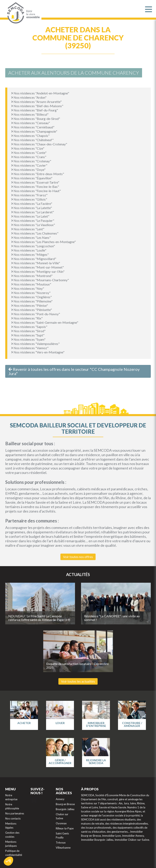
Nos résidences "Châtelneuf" (32, 140)
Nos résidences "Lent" (28, 229)
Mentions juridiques (11, 844)
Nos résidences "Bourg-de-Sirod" (36, 119)
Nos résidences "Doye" (28, 170)
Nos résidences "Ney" (28, 288)
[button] (8, 861)
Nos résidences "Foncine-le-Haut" (36, 191)
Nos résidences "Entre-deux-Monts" (38, 174)
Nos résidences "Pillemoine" (32, 301)
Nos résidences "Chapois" (30, 136)
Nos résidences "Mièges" (30, 254)
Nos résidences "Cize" (28, 148)
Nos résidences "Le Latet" (30, 216)
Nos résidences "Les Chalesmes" (35, 233)
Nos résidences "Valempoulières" (35, 344)
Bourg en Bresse (65, 804)
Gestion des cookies (12, 835)
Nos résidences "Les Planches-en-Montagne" (44, 242)
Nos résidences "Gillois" (29, 199)
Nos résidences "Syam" (28, 339)
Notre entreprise (11, 797)
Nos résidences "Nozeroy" (31, 293)
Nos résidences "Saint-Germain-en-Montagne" (45, 322)
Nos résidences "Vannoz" (30, 348)
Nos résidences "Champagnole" (34, 131)
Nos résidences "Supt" (28, 335)
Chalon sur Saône (62, 816)
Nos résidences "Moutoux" (31, 284)
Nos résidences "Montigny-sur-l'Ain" (38, 271)
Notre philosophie (12, 806)
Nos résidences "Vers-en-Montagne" (38, 352)
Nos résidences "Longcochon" (33, 246)
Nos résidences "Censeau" (31, 123)
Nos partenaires (15, 813)
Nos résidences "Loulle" (29, 250)
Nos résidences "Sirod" (28, 331)
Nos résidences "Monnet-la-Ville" (36, 263)
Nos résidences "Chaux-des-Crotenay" (39, 144)
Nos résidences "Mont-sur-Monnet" (38, 267)
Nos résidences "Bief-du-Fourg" (35, 110)
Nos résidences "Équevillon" (32, 178)
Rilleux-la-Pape (65, 828)
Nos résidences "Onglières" (32, 297)
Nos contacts (13, 818)
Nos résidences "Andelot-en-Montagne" (40, 93)
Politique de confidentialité (14, 853)
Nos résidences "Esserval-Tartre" (35, 182)
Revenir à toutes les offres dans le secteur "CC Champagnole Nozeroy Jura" (74, 371)
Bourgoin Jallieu (65, 809)
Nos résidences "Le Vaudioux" (33, 225)
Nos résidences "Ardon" (29, 97)
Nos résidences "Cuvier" (29, 165)
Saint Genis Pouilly (62, 835)
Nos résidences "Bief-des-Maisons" (37, 106)
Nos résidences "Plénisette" (32, 310)
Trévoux (61, 843)
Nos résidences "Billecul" (30, 114)
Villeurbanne (63, 848)
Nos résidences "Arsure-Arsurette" (36, 102)
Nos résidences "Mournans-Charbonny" (40, 280)
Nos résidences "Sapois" (29, 327)
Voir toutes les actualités (78, 681)
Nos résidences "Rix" (27, 318)
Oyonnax (61, 823)
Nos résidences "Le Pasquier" (33, 220)
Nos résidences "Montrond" (32, 276)
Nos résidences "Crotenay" (31, 161)
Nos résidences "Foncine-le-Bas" (35, 187)
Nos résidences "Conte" (29, 153)
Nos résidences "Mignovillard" (34, 259)
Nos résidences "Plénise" (30, 305)
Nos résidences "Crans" (29, 157)
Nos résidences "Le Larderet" (33, 212)
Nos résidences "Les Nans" (31, 237)
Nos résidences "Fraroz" (29, 195)
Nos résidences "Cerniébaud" (33, 127)
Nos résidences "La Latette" (32, 208)
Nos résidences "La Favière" (32, 204)
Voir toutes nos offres (78, 557)
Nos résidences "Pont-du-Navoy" (36, 314)
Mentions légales (11, 826)
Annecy (60, 799)
